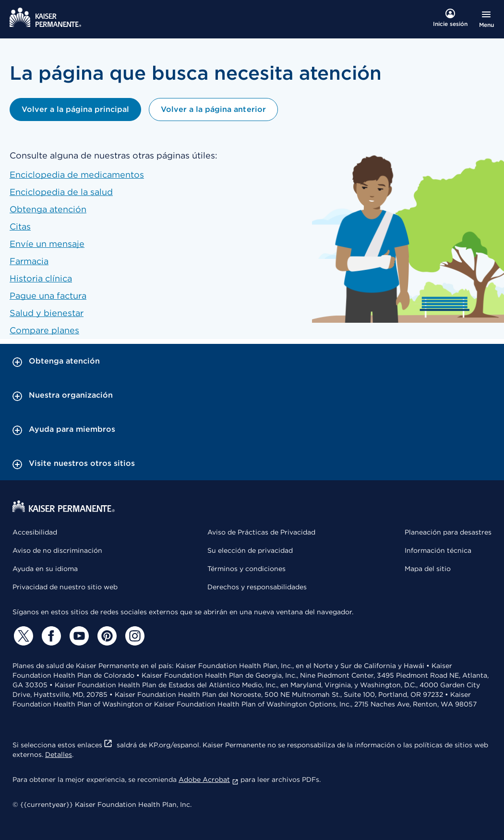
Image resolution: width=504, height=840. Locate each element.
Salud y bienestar (47, 313)
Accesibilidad (35, 532)
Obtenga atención (48, 209)
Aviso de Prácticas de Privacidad (261, 532)
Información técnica (438, 550)
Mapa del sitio (428, 569)
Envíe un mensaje (47, 244)
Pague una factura (48, 296)
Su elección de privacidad (250, 550)
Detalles (59, 755)
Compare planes (44, 330)
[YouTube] (78, 636)
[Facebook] (50, 636)
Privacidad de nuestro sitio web (65, 587)
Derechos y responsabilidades (257, 587)
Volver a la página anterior (213, 109)
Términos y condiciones (246, 569)
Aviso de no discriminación (57, 550)
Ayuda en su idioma (45, 569)
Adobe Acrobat (209, 779)
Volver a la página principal (75, 109)
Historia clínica (41, 278)
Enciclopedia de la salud (61, 192)
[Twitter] (22, 636)
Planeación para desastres (448, 532)
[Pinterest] (106, 636)
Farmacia (29, 261)
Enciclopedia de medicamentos (77, 175)
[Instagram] (133, 636)
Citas (20, 226)
